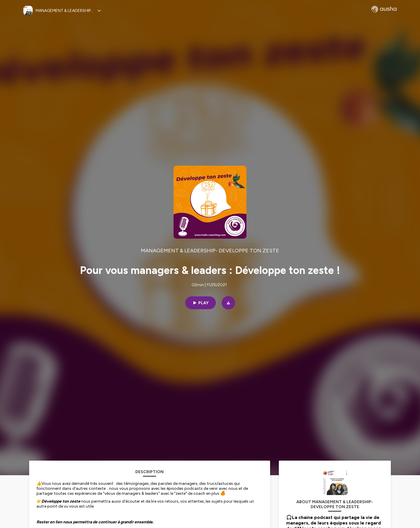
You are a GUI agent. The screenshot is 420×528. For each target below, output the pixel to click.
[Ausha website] (384, 9)
